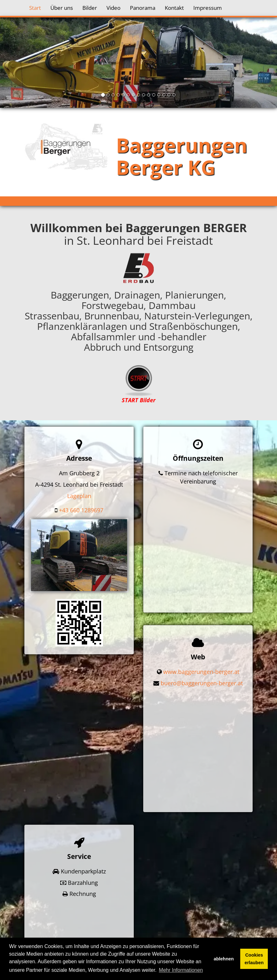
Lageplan (79, 496)
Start (35, 8)
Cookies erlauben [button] (254, 959)
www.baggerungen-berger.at (201, 649)
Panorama (143, 8)
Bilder (90, 8)
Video (113, 8)
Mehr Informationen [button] (181, 970)
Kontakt (174, 8)
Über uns (62, 8)
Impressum (208, 8)
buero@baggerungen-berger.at (202, 661)
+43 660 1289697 (81, 510)
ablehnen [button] (224, 959)
